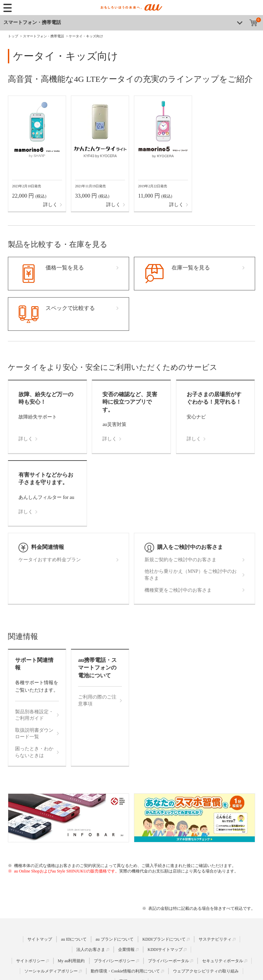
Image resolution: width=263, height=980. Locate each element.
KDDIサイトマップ (165, 950)
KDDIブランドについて (164, 939)
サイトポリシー (30, 961)
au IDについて (74, 939)
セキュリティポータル (223, 961)
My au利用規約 (71, 961)
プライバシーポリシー (114, 961)
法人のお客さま (91, 950)
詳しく (50, 205)
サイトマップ (40, 939)
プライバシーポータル (168, 961)
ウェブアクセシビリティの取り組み (206, 971)
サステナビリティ (215, 939)
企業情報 (126, 950)
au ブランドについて (114, 939)
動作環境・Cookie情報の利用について (126, 971)
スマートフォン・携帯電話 (32, 22)
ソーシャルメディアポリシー (51, 971)
